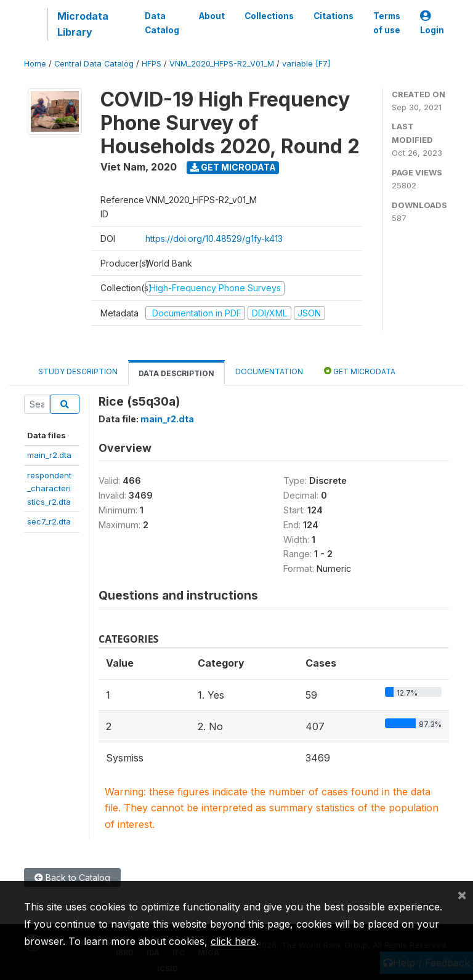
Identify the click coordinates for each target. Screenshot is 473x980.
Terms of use (387, 23)
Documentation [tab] (269, 372)
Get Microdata (233, 167)
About (212, 16)
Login (432, 23)
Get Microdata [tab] (360, 371)
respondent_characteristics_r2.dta (49, 488)
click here (233, 941)
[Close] (462, 894)
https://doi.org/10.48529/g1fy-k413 (214, 239)
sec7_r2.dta (49, 521)
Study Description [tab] (78, 372)
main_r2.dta (49, 455)
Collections (269, 16)
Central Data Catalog (94, 64)
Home (35, 64)
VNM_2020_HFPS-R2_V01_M (222, 64)
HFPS (152, 64)
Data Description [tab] (176, 373)
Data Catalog (162, 23)
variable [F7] (306, 64)
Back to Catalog (72, 878)
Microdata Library (83, 24)
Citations (334, 16)
